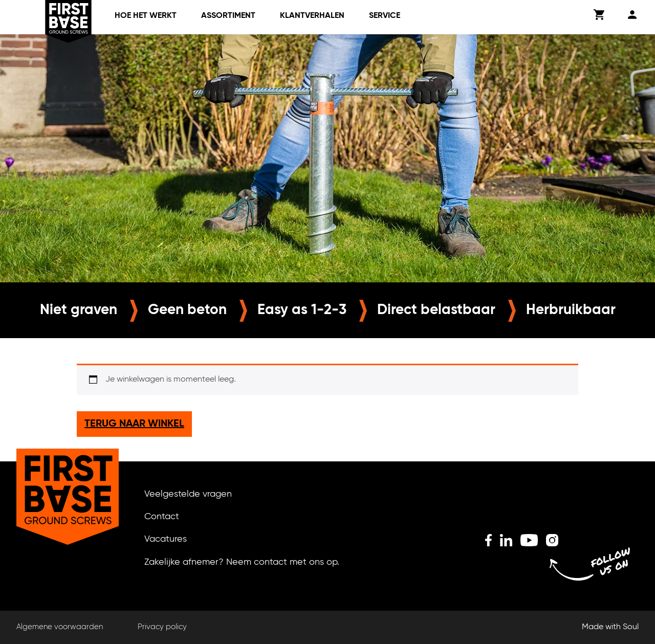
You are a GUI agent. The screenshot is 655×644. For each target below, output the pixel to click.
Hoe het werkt (146, 16)
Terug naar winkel (134, 424)
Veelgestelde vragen (188, 494)
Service (385, 16)
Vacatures (166, 539)
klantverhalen (312, 16)
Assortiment (228, 16)
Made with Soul (610, 627)
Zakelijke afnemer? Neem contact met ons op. (242, 562)
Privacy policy (162, 627)
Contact (162, 517)
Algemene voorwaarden (60, 627)
